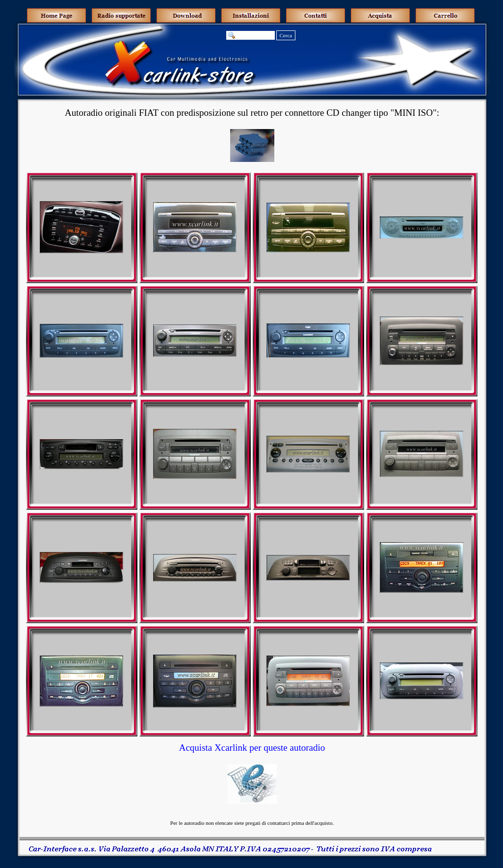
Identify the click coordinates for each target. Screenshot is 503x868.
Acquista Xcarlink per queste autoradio (252, 748)
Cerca (286, 35)
